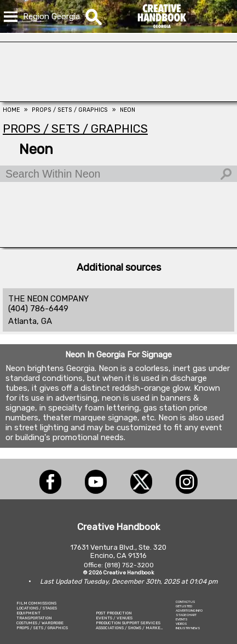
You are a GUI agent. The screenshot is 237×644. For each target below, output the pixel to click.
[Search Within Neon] (119, 174)
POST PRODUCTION (114, 613)
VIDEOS (181, 624)
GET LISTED (184, 606)
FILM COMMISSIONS (36, 603)
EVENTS (182, 619)
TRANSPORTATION (34, 618)
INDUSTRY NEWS (188, 628)
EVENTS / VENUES (114, 618)
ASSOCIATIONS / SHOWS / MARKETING (133, 628)
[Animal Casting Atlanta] (119, 244)
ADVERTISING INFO (189, 611)
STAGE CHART (186, 615)
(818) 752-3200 (129, 565)
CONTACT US (186, 602)
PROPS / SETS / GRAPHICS (42, 628)
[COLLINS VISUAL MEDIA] (119, 99)
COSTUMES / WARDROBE (40, 623)
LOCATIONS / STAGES (37, 608)
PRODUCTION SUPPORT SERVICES (128, 623)
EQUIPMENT (28, 613)
